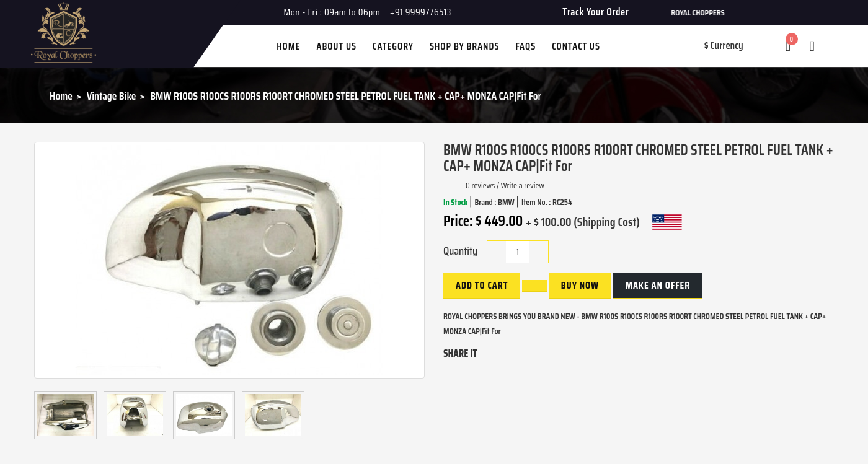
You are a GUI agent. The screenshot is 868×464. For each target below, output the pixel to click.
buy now (580, 285)
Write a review (523, 185)
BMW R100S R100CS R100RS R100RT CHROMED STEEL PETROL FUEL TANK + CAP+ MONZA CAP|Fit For (346, 96)
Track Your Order (596, 12)
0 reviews (480, 185)
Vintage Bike (112, 96)
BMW (507, 202)
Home (61, 96)
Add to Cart (482, 285)
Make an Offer (658, 285)
